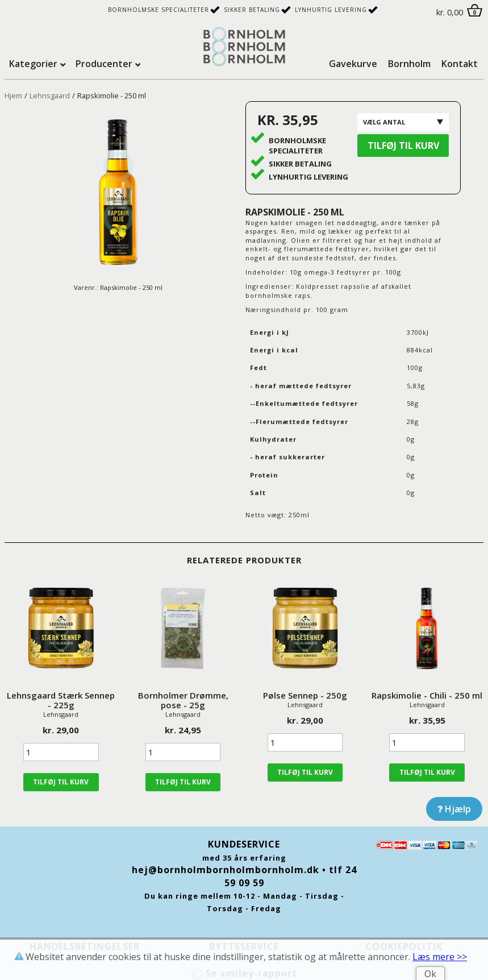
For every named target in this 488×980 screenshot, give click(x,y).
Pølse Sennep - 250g (305, 695)
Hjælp (454, 809)
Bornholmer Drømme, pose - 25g (183, 700)
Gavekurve (353, 64)
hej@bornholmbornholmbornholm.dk (226, 870)
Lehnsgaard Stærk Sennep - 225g (61, 700)
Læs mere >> (440, 957)
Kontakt (460, 64)
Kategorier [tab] (33, 64)
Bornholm (409, 64)
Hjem (13, 95)
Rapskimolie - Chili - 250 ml (427, 695)
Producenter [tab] (104, 64)
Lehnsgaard (50, 95)
